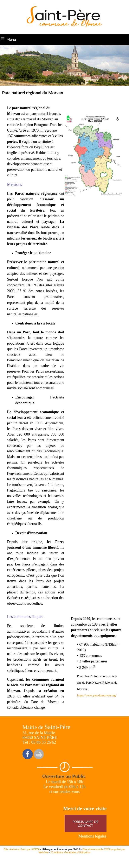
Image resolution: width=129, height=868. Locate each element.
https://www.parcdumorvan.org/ (97, 695)
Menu (11, 39)
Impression (39, 754)
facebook (28, 754)
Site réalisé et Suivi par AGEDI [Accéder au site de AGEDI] (22, 849)
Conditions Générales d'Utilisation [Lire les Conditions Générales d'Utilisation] (71, 852)
